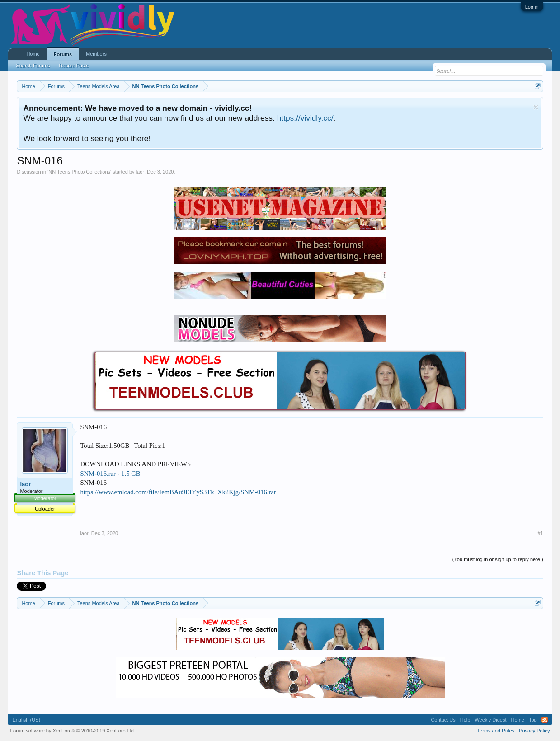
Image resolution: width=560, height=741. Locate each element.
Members (96, 54)
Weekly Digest (490, 720)
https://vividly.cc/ (305, 118)
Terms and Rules (496, 731)
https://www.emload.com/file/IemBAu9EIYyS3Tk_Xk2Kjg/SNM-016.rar (178, 492)
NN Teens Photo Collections (79, 172)
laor (140, 172)
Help (465, 720)
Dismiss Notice (536, 107)
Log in (532, 7)
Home (33, 54)
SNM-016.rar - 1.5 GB (110, 474)
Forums (63, 54)
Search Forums (33, 66)
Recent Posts (74, 66)
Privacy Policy (534, 731)
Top (533, 720)
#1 (540, 533)
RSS (545, 720)
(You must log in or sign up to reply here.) (498, 559)
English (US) (26, 720)
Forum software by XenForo (73, 731)
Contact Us (443, 720)
